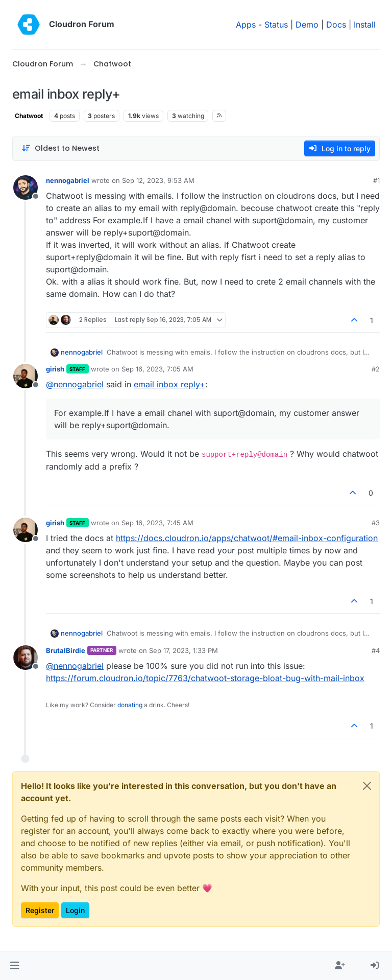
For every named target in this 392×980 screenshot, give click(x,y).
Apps (246, 25)
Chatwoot (29, 116)
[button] (15, 966)
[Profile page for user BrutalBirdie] (26, 658)
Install (365, 25)
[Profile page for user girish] (26, 376)
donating (130, 705)
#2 (376, 369)
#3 (376, 523)
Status (276, 25)
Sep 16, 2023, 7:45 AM (157, 523)
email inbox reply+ (169, 384)
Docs (336, 25)
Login (75, 910)
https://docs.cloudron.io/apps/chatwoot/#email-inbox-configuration (247, 538)
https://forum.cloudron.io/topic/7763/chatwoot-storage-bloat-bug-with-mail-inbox (205, 678)
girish (55, 369)
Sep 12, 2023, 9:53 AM (158, 180)
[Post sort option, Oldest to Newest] (60, 148)
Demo (307, 25)
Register (40, 910)
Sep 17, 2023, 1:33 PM (183, 650)
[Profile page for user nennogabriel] (26, 188)
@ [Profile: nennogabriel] (75, 384)
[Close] (367, 786)
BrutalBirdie (66, 650)
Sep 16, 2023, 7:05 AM (157, 369)
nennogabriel (68, 180)
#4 (376, 650)
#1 (376, 180)
